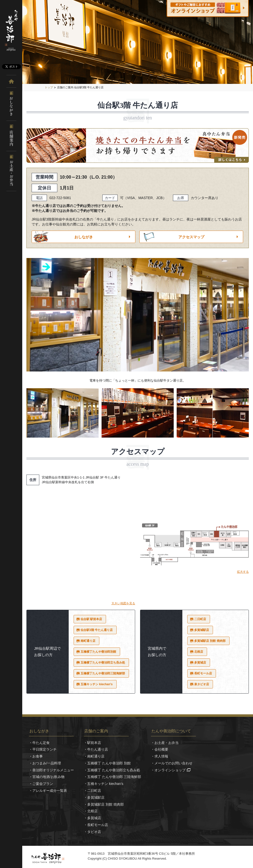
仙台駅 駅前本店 (91, 619)
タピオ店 (94, 832)
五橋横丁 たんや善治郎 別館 (109, 763)
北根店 (199, 652)
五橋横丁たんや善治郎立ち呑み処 (103, 663)
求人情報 (161, 756)
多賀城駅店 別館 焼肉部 (210, 641)
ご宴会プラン (43, 784)
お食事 (38, 756)
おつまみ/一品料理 (47, 763)
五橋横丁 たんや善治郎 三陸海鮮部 (114, 777)
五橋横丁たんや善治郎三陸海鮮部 (103, 673)
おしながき (84, 237)
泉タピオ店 (202, 684)
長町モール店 (203, 673)
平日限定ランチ (44, 749)
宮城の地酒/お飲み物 (48, 777)
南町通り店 (88, 641)
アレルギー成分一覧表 (50, 791)
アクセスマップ (191, 237)
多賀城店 (200, 663)
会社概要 (161, 749)
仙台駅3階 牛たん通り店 (97, 630)
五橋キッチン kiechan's (97, 684)
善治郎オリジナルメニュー (53, 770)
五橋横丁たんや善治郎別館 (98, 652)
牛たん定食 (41, 743)
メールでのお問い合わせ (173, 763)
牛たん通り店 (98, 749)
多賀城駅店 (202, 630)
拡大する (243, 572)
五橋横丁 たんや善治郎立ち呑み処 (114, 770)
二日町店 (200, 619)
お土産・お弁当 (167, 743)
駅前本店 (94, 743)
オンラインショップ (170, 770)
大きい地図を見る (123, 603)
